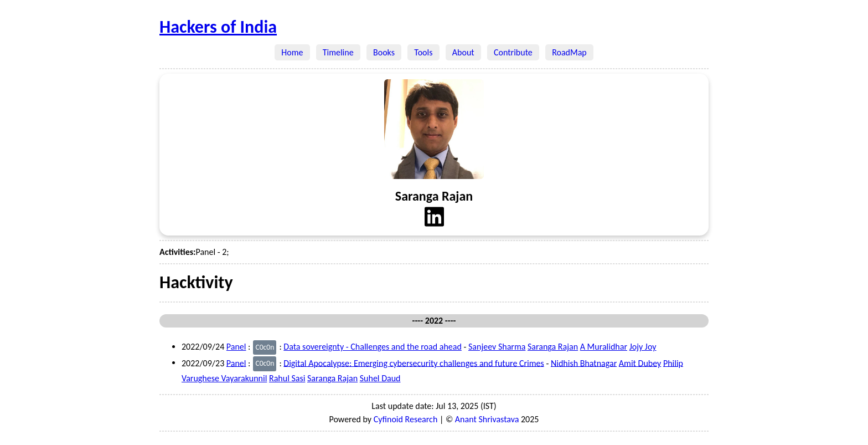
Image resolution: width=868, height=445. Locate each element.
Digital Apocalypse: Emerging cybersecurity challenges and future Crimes (414, 363)
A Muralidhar (604, 347)
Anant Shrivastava (487, 419)
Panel (236, 347)
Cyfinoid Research (406, 419)
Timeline (338, 52)
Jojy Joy (643, 347)
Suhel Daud (380, 378)
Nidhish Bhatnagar (584, 363)
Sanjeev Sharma (497, 347)
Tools (423, 52)
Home (292, 52)
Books (384, 52)
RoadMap (569, 52)
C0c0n (265, 347)
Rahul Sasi (287, 378)
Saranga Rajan (553, 347)
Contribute (513, 52)
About (463, 52)
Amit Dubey (640, 363)
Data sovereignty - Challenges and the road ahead (373, 347)
